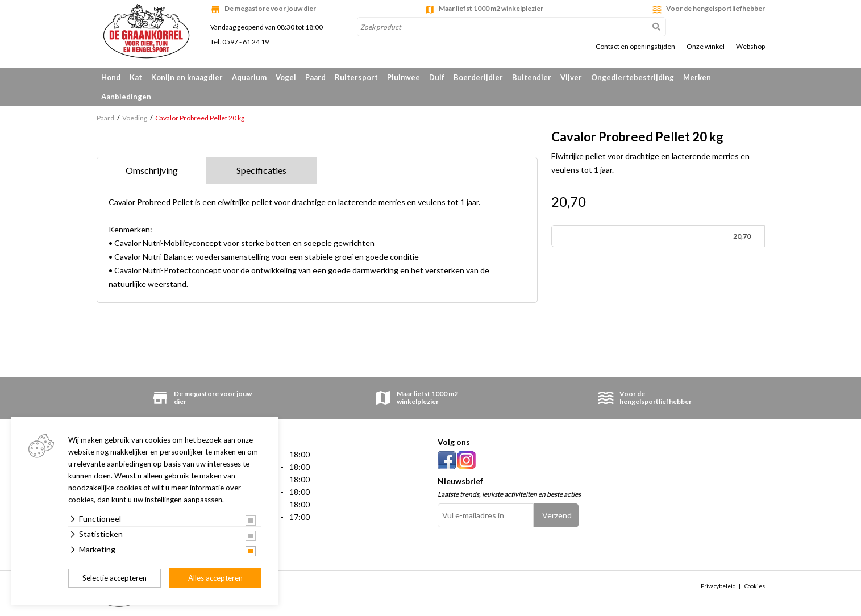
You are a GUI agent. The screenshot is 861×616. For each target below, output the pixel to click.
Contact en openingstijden (635, 47)
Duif (437, 77)
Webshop (750, 47)
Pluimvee (404, 77)
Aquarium (249, 77)
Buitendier (532, 77)
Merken (697, 77)
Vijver (571, 77)
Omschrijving (152, 170)
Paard (315, 77)
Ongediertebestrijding (633, 77)
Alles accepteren (215, 578)
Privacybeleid (718, 586)
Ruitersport (356, 77)
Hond (111, 77)
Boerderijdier (478, 77)
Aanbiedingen (126, 97)
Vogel (286, 77)
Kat (136, 77)
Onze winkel (706, 47)
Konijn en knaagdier (187, 77)
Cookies (755, 586)
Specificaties (261, 170)
